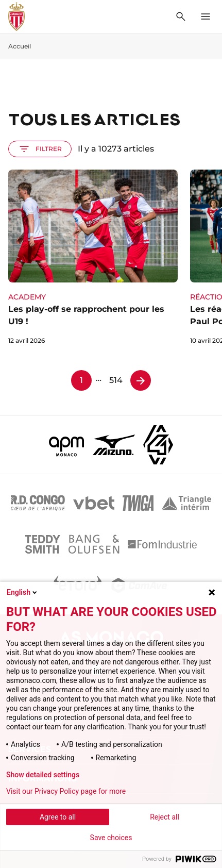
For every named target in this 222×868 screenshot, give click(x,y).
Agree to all (58, 817)
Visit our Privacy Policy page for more (66, 791)
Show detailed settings (43, 775)
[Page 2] (141, 380)
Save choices (111, 838)
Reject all (165, 817)
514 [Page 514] (116, 380)
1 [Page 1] (81, 380)
